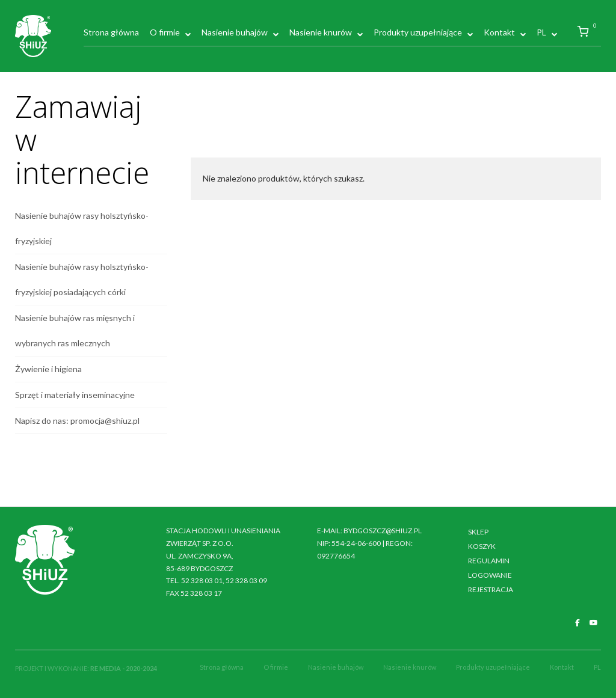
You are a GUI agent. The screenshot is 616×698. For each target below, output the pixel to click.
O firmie (165, 32)
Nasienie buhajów (235, 32)
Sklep (478, 532)
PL (541, 32)
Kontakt (499, 32)
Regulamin (489, 561)
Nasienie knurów (321, 32)
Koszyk (482, 546)
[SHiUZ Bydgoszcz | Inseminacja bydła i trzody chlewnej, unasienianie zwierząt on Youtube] (594, 623)
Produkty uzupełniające (418, 32)
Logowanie (490, 575)
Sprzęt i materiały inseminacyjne (75, 395)
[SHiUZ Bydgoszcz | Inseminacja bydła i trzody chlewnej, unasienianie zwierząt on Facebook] (577, 623)
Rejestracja (491, 589)
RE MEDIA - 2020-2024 (124, 668)
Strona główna (111, 32)
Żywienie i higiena (48, 369)
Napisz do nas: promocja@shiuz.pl (77, 421)
